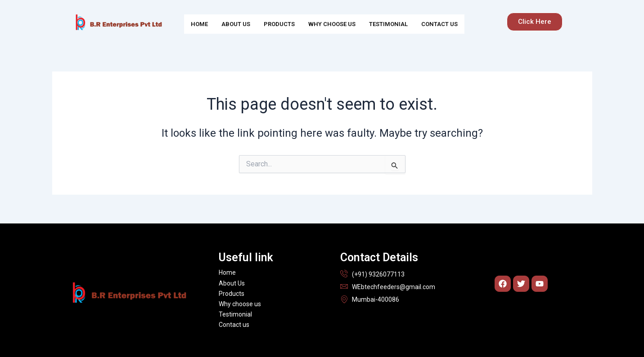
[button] (535, 22)
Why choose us (332, 24)
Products (279, 24)
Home (199, 24)
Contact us (439, 24)
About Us (236, 24)
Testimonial (388, 24)
